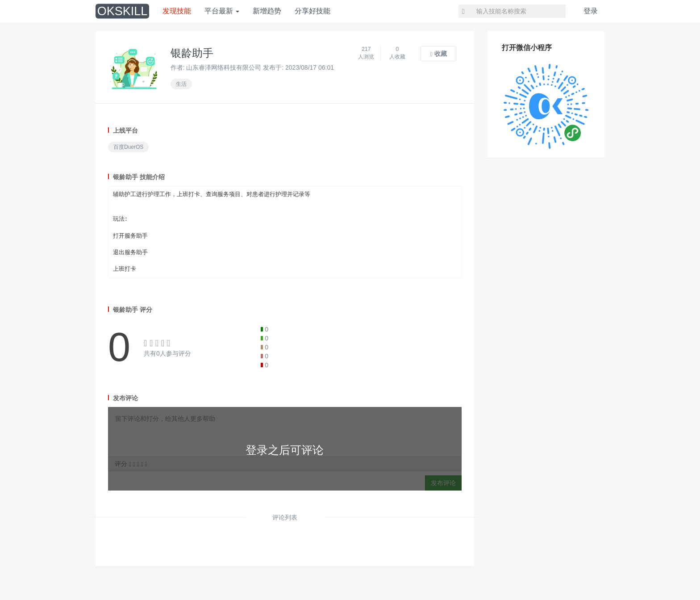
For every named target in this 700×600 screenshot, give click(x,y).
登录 (591, 11)
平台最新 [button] (222, 11)
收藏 (439, 54)
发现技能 (177, 11)
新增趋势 (267, 11)
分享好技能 (312, 11)
